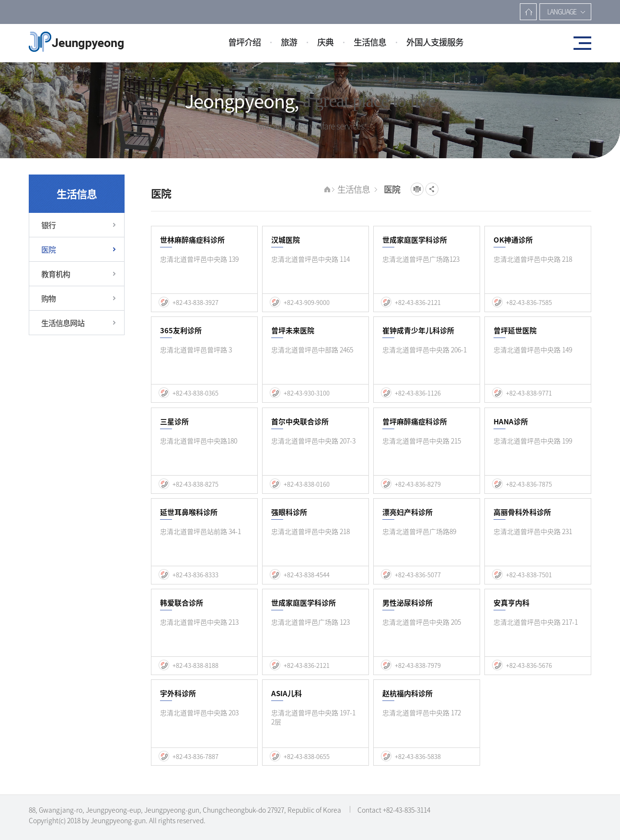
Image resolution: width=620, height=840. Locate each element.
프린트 (417, 189)
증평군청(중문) (76, 42)
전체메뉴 (579, 43)
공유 (432, 189)
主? (528, 12)
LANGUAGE (562, 12)
